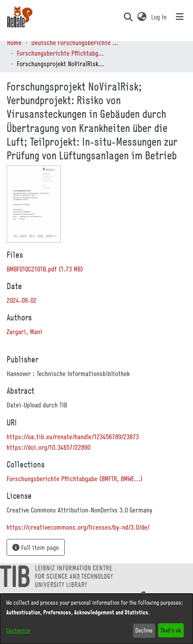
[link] (45, 269)
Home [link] (14, 42)
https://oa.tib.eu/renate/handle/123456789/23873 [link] (73, 437)
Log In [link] (159, 17)
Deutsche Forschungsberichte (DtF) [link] (75, 42)
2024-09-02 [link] (22, 300)
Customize (18, 630)
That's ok (171, 630)
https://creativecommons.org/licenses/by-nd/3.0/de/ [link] (78, 527)
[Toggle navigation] (180, 17)
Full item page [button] (36, 547)
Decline (144, 630)
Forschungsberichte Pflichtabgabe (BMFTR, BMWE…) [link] (61, 53)
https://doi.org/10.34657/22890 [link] (48, 447)
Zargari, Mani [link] (24, 331)
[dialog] (96, 619)
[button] (128, 17)
